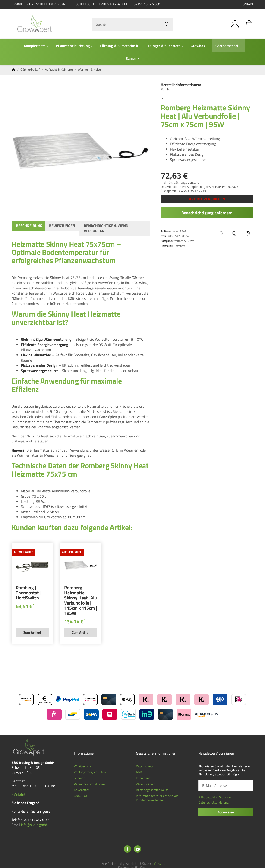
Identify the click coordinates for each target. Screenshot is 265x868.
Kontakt (247, 4)
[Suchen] (132, 24)
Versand (193, 183)
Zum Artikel (32, 633)
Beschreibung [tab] (29, 226)
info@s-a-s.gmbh (34, 825)
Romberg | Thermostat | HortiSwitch (28, 593)
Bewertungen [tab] (62, 226)
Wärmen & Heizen (184, 241)
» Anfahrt (18, 794)
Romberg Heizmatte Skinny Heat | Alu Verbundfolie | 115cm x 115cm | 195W (80, 601)
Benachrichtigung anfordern (207, 213)
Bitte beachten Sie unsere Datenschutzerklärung (216, 800)
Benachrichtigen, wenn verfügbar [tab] (106, 228)
